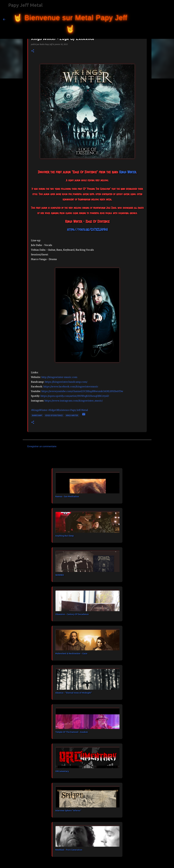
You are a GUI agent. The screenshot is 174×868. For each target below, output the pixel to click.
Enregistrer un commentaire (42, 446)
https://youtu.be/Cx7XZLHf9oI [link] (87, 229)
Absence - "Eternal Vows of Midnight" (74, 693)
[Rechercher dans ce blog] (156, 19)
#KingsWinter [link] (39, 410)
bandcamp (37, 415)
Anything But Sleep (64, 536)
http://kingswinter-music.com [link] (59, 377)
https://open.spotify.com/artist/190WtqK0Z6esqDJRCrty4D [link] (75, 396)
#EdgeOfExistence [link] (59, 410)
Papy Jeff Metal (25, 5)
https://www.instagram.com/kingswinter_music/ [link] (74, 401)
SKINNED (60, 575)
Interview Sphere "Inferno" (68, 811)
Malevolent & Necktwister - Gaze (71, 653)
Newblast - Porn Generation (69, 850)
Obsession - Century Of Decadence (72, 614)
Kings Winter (72, 415)
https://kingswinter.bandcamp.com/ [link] (66, 382)
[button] (33, 51)
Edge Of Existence (54, 415)
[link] (128, 172)
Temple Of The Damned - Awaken (72, 732)
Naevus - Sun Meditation (67, 496)
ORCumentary (62, 771)
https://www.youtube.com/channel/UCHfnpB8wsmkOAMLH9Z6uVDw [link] (82, 391)
